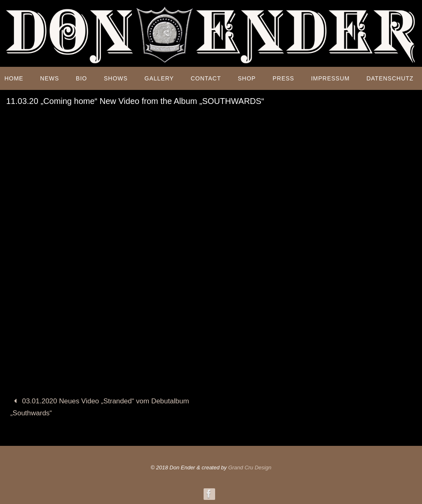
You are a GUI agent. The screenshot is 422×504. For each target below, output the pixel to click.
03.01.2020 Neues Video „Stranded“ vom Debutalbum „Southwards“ (100, 407)
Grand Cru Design (250, 467)
